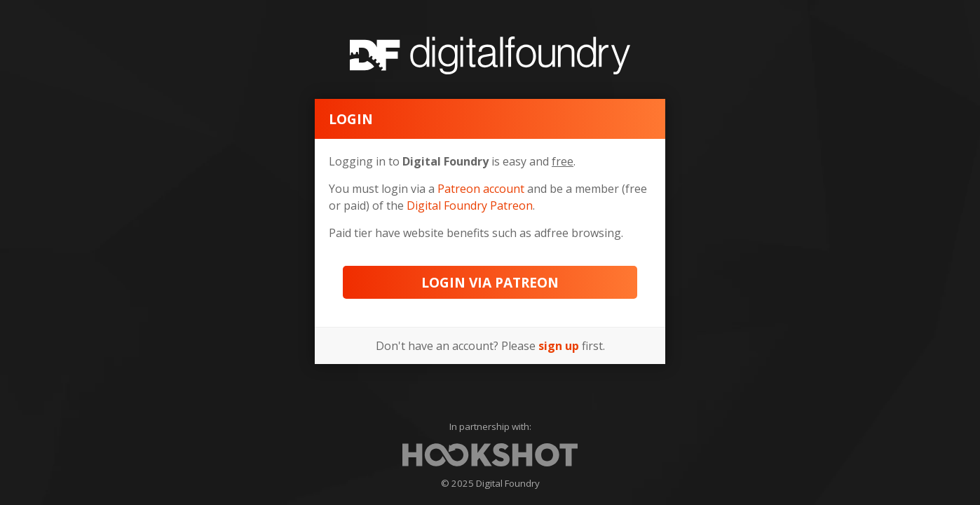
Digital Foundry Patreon (470, 206)
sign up (559, 346)
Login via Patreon (490, 282)
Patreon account (481, 189)
